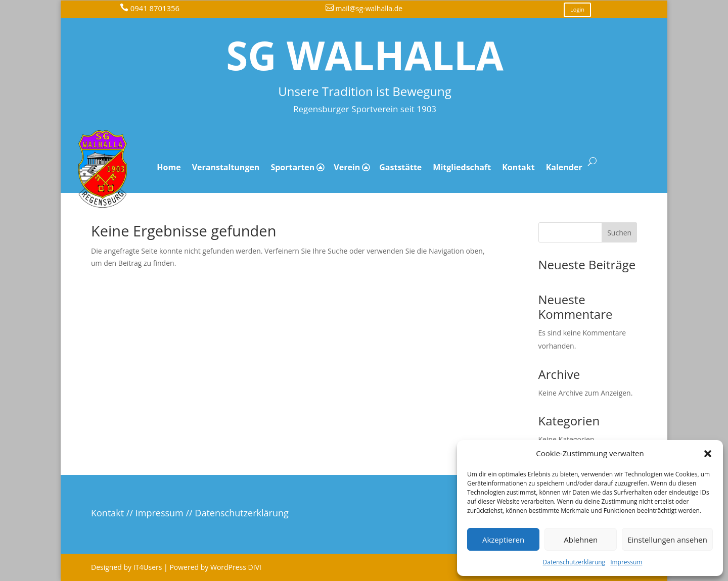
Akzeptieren (503, 540)
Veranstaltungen (226, 167)
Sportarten (292, 167)
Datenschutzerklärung (574, 562)
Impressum (626, 562)
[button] (708, 454)
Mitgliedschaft (462, 167)
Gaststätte (400, 167)
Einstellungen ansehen (667, 540)
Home (169, 167)
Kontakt (518, 167)
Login (577, 9)
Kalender (564, 167)
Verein (347, 167)
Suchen (619, 233)
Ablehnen (581, 540)
